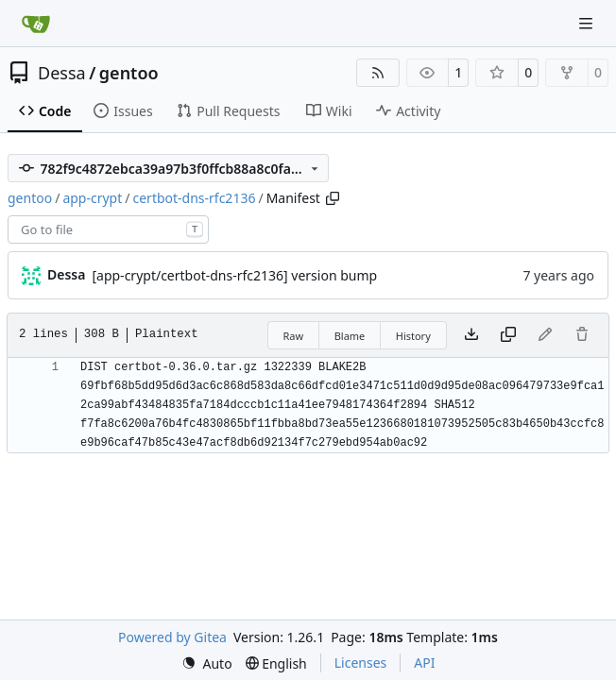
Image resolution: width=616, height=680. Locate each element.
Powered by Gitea (172, 637)
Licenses (361, 663)
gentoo (129, 73)
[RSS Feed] (378, 73)
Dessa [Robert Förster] (66, 274)
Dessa (62, 73)
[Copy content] (508, 335)
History (413, 336)
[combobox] (108, 229)
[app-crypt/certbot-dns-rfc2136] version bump (234, 275)
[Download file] (471, 335)
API (424, 663)
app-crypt (92, 198)
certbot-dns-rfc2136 (194, 198)
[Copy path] (333, 198)
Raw (294, 336)
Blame (350, 336)
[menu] (207, 663)
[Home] (36, 24)
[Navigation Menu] (588, 23)
